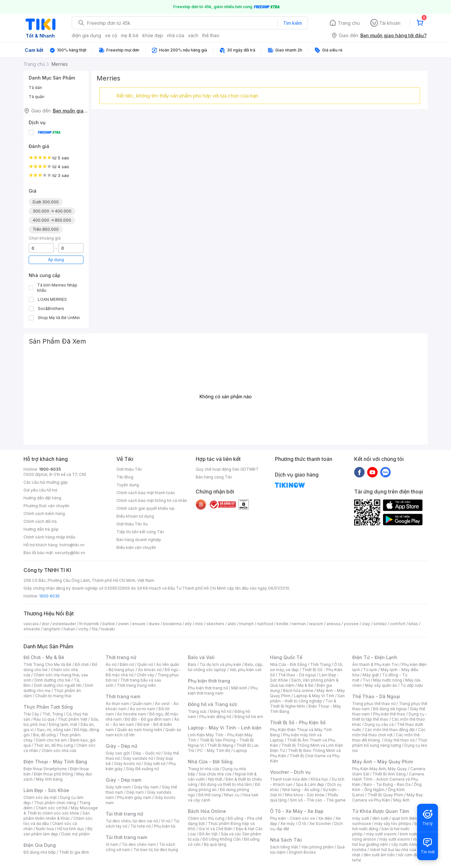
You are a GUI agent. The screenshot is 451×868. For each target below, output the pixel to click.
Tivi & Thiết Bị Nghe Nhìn (303, 704)
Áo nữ (111, 664)
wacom (316, 624)
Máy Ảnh (401, 800)
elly (188, 624)
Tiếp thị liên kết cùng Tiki (140, 532)
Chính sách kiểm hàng (44, 514)
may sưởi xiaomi (381, 834)
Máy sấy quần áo (381, 685)
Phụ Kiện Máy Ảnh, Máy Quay (380, 769)
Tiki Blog (125, 477)
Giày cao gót (118, 753)
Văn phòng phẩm (317, 847)
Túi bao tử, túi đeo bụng (156, 850)
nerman (299, 624)
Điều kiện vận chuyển (136, 547)
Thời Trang (320, 664)
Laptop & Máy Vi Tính (314, 696)
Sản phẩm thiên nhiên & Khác (57, 816)
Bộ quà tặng (215, 844)
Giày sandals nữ (138, 758)
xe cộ (111, 35)
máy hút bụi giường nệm (387, 842)
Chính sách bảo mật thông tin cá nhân (152, 500)
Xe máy (288, 824)
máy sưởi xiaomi (395, 839)
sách (193, 35)
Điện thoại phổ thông (53, 774)
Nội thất (215, 779)
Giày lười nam (118, 787)
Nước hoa (45, 829)
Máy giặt (371, 675)
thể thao (211, 35)
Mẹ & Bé (306, 685)
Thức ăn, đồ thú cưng (53, 745)
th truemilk (89, 624)
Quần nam (142, 704)
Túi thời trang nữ (124, 814)
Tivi (366, 680)
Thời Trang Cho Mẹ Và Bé (47, 664)
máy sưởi (361, 818)
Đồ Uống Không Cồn (222, 839)
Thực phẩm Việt (73, 719)
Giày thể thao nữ (399, 740)
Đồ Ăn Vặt (208, 834)
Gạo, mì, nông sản (54, 730)
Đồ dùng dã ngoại (390, 709)
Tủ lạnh (370, 670)
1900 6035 (49, 596)
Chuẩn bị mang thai (53, 696)
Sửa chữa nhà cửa (215, 774)
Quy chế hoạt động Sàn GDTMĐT (227, 469)
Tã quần (37, 97)
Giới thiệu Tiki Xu (132, 524)
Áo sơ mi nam (143, 709)
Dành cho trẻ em (51, 740)
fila (95, 629)
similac (380, 624)
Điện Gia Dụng (40, 845)
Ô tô (302, 824)
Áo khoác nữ (150, 670)
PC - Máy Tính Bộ (214, 750)
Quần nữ (145, 664)
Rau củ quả (44, 719)
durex (154, 624)
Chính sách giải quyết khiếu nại (145, 508)
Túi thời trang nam (126, 837)
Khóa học (320, 779)
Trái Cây (31, 714)
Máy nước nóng (388, 680)
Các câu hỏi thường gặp (46, 482)
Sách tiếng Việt (284, 847)
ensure (139, 624)
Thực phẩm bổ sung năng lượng (390, 743)
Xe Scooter (320, 824)
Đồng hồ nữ (221, 711)
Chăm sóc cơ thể (52, 808)
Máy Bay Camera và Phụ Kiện (388, 797)
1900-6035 (50, 469)
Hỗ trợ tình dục (71, 829)
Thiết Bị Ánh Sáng (389, 774)
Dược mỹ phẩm (75, 834)
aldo (232, 624)
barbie (109, 624)
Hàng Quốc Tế (286, 657)
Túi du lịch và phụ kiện (220, 664)
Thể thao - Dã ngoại (297, 675)
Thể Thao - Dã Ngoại (376, 696)
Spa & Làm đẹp (310, 784)
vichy (83, 629)
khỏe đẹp (153, 35)
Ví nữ (166, 821)
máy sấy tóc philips (393, 824)
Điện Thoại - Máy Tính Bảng (55, 762)
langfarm (52, 629)
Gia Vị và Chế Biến (216, 829)
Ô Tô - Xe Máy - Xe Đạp (297, 811)
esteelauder (64, 624)
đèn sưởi (380, 818)
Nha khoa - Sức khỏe (305, 795)
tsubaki (108, 629)
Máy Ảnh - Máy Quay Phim (383, 762)
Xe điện (325, 818)
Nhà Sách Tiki (286, 840)
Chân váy (145, 675)
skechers (215, 624)
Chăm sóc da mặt (40, 797)
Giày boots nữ (127, 764)
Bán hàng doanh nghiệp (139, 540)
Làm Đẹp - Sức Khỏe (46, 790)
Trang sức (197, 711)
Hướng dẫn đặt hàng (42, 498)
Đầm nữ (127, 664)
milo (199, 624)
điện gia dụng (86, 35)
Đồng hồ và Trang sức (213, 704)
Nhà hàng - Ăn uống (301, 790)
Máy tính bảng (49, 779)
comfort (398, 624)
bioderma (172, 624)
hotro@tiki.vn (72, 545)
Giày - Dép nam (123, 780)
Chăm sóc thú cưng (206, 818)
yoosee (351, 624)
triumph (247, 624)
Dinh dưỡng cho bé (53, 680)
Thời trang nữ (121, 657)
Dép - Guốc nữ (147, 753)
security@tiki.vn (70, 553)
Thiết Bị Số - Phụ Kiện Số (298, 722)
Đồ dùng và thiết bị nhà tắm (226, 784)
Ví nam (112, 844)
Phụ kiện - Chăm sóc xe (293, 818)
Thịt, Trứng (53, 714)
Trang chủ (349, 23)
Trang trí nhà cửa (203, 769)
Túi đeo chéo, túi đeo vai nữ (132, 821)
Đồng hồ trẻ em (249, 717)
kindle (282, 624)
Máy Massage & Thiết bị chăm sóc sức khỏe (61, 810)
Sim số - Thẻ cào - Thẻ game (318, 800)
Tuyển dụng (128, 485)
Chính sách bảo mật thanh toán (146, 493)
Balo (192, 664)
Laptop (240, 750)
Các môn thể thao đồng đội (390, 730)
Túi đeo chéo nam (139, 844)
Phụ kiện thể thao (389, 714)
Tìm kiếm (293, 23)
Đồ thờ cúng (210, 795)
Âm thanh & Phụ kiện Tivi (375, 664)
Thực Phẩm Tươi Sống (48, 707)
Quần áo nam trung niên (140, 730)
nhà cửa (176, 35)
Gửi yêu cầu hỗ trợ (40, 490)
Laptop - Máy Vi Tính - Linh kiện (225, 728)
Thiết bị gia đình (74, 852)
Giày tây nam (146, 787)
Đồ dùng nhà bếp (40, 852)
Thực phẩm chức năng (55, 803)
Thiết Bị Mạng (220, 745)
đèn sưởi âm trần (379, 855)
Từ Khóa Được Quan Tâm (381, 811)
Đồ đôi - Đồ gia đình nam (148, 719)
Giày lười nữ (155, 764)
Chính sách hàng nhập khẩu (49, 537)
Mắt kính (239, 688)
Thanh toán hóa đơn (289, 779)
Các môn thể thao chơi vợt (389, 732)
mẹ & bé (130, 35)
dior (45, 624)
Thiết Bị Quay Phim (385, 795)
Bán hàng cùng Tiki (214, 477)
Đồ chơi (82, 664)
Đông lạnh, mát (63, 724)
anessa (333, 624)
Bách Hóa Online (207, 811)
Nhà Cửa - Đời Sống (210, 762)
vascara (31, 624)
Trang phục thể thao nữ (374, 704)
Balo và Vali (201, 657)
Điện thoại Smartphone (45, 769)
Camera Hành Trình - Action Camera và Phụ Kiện (388, 779)
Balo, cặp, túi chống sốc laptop (225, 667)
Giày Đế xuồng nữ (142, 769)
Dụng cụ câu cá (379, 724)
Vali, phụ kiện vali (246, 670)
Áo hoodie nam (132, 714)
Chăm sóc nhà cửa (59, 750)
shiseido (32, 629)
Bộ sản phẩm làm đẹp (58, 831)
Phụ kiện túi (165, 826)
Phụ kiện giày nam (134, 797)
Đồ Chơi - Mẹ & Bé (44, 657)
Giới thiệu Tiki (129, 469)
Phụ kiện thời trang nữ (208, 688)
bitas (413, 624)
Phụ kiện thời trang (209, 681)
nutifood (265, 624)
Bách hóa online (298, 691)
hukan (69, 629)
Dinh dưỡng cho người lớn (58, 685)
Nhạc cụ (232, 795)
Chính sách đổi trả (40, 521)
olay (366, 624)
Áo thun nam (117, 704)
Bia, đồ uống (44, 735)
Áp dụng (56, 260)
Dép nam (135, 792)
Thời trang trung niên (136, 685)
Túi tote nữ (141, 826)
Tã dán (35, 88)
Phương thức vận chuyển (46, 506)
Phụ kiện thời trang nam (223, 691)
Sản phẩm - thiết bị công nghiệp (307, 698)
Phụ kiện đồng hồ (215, 717)
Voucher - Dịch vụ (290, 772)
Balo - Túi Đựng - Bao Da (387, 784)
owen (123, 624)
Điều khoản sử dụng (135, 516)
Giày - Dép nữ (121, 746)
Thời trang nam (123, 696)
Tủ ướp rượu (412, 685)
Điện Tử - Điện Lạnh (375, 657)
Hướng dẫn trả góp (41, 529)
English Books (302, 852)
